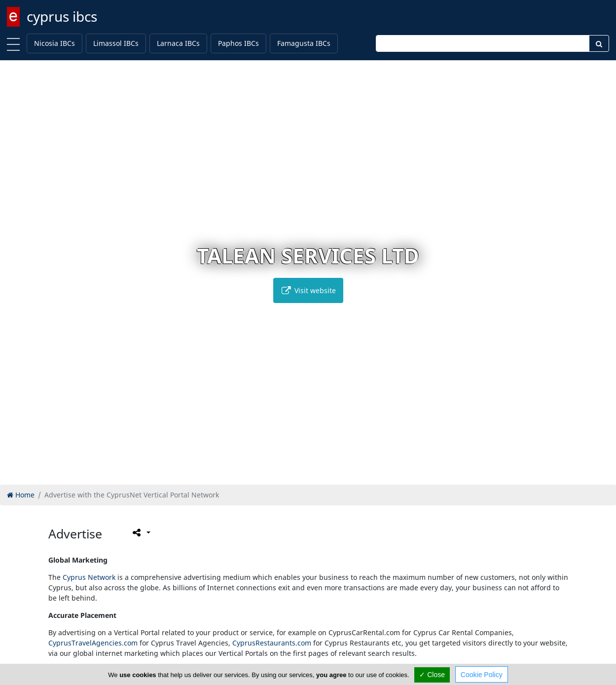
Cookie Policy (482, 675)
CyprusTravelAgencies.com (93, 643)
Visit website (308, 290)
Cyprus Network (89, 577)
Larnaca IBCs (178, 43)
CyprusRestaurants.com (272, 643)
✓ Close (432, 675)
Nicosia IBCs (54, 43)
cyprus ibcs (62, 16)
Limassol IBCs (116, 43)
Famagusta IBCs (304, 43)
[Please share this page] (141, 533)
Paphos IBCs (238, 43)
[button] (287, 476)
